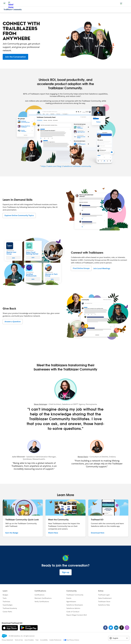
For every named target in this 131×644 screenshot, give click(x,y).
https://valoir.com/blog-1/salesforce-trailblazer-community (66, 166)
